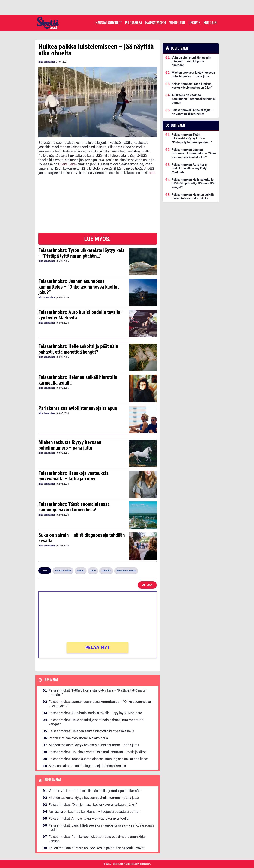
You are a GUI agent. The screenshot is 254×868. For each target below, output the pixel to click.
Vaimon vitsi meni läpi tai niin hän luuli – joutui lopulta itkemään (96, 791)
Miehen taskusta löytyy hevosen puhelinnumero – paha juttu (70, 445)
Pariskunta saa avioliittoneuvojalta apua (78, 408)
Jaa (147, 585)
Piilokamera (133, 23)
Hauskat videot (156, 23)
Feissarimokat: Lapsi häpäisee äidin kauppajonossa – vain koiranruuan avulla (101, 828)
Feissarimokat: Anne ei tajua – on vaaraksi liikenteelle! (89, 818)
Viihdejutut (177, 23)
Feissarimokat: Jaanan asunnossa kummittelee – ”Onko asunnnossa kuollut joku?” (79, 287)
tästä (152, 173)
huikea (81, 571)
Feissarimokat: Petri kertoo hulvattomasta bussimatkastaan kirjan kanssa (98, 839)
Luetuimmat (52, 780)
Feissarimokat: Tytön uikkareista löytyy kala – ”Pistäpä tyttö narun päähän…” (81, 253)
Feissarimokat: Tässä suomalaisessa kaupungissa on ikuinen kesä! (74, 507)
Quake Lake (67, 164)
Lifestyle (194, 23)
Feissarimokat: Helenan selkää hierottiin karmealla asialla (78, 380)
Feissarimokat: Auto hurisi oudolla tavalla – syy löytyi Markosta (81, 315)
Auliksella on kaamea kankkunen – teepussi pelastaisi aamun (94, 811)
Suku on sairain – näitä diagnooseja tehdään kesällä (82, 538)
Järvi (93, 571)
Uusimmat (51, 680)
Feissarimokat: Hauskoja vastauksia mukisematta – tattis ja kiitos (73, 476)
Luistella (106, 571)
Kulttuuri (210, 23)
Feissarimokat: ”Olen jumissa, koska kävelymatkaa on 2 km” (93, 805)
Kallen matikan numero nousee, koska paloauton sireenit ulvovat (97, 848)
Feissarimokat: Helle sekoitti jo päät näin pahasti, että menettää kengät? (78, 349)
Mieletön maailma (126, 571)
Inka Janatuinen (47, 62)
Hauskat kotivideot (109, 23)
